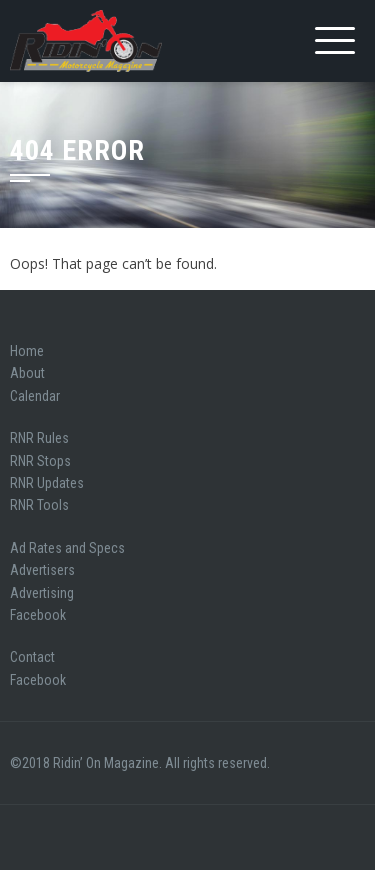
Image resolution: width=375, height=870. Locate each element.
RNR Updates (47, 483)
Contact (32, 657)
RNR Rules (39, 438)
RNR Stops (40, 461)
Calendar (35, 396)
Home (27, 351)
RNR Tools (39, 505)
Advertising (42, 593)
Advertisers (42, 570)
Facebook (38, 615)
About (27, 373)
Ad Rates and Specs (67, 548)
